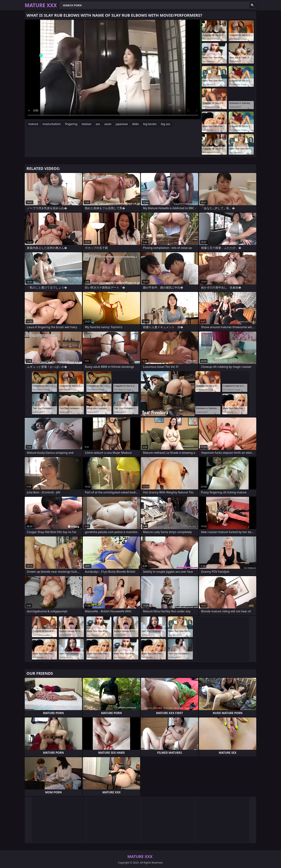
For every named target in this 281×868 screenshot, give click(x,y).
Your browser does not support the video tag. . (113, 69)
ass (98, 124)
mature (33, 124)
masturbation (52, 124)
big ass (165, 124)
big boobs (150, 124)
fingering (71, 124)
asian (108, 124)
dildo (135, 124)
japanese (122, 124)
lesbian (87, 124)
